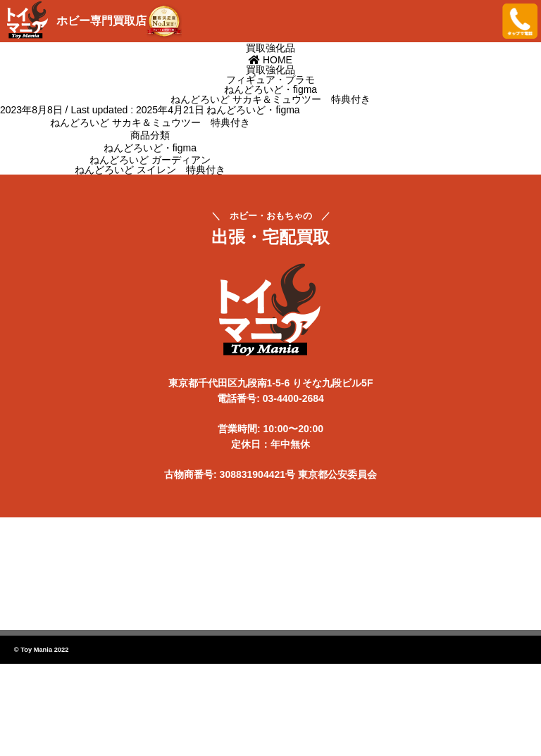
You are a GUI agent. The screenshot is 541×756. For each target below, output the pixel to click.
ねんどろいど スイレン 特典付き (150, 170)
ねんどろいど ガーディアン (150, 160)
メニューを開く (481, 21)
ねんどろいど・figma (253, 110)
